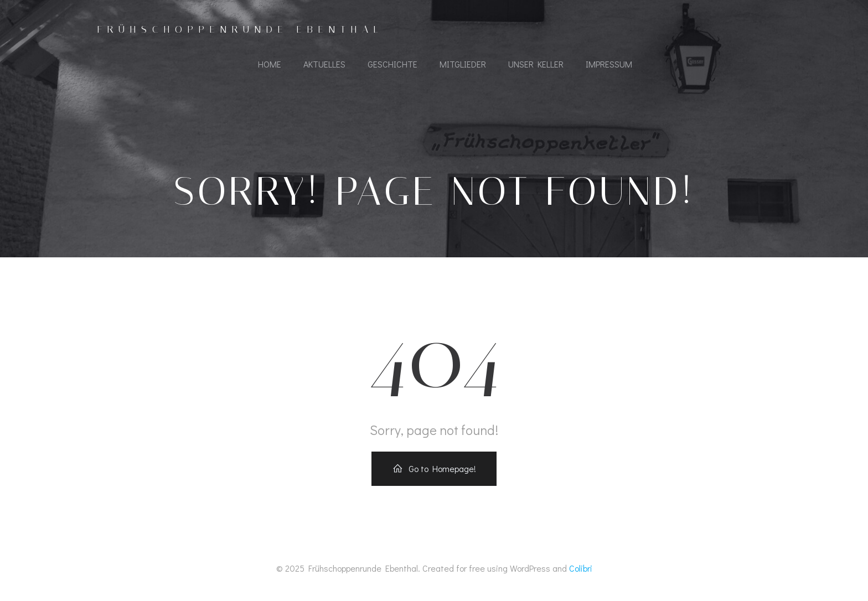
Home (270, 64)
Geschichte (392, 64)
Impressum (609, 64)
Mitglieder (463, 64)
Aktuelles (324, 64)
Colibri (581, 568)
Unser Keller (536, 64)
